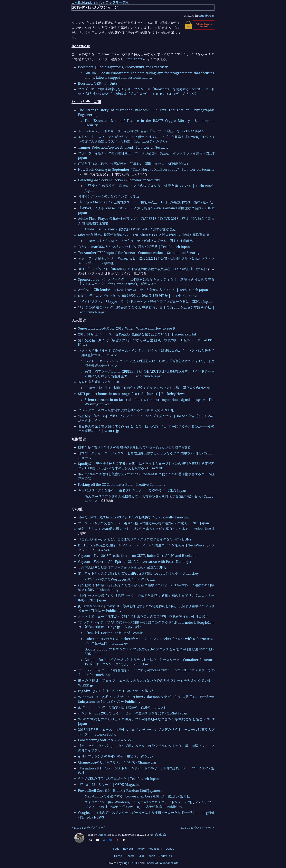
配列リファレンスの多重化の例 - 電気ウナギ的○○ (115, 756)
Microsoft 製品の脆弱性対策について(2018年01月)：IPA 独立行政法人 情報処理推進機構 (143, 235)
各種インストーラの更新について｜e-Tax (109, 196)
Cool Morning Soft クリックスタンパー (107, 740)
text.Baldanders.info (87, 2)
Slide (142, 856)
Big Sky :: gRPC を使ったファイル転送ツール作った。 (118, 691)
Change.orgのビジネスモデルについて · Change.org (117, 762)
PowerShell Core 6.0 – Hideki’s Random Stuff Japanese (120, 791)
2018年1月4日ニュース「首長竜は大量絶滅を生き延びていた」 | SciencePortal (137, 334)
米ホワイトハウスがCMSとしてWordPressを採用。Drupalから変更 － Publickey (138, 573)
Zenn (152, 856)
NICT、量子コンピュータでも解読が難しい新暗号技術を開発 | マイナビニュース (138, 296)
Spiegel (103, 835)
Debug (170, 849)
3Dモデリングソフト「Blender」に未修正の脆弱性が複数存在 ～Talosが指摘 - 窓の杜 (142, 269)
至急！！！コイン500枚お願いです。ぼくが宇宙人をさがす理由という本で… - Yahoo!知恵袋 (146, 529)
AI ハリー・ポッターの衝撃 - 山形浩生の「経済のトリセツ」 (122, 707)
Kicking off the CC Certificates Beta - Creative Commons (121, 484)
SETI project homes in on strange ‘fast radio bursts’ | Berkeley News (132, 394)
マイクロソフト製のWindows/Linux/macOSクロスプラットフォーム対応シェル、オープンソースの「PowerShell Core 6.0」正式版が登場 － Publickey (150, 804)
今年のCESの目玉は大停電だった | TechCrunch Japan (118, 779)
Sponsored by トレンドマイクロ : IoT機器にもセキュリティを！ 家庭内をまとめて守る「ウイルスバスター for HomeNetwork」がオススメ (146, 282)
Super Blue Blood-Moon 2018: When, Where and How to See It (127, 328)
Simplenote (134, 59)
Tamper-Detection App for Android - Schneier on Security (123, 147)
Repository (155, 849)
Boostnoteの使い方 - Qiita (98, 83)
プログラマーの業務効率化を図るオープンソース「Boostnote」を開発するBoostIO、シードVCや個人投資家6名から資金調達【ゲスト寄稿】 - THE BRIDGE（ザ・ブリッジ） (146, 91)
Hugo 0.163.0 (131, 863)
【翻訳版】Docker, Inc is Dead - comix (114, 633)
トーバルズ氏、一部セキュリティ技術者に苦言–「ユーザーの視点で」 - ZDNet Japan (141, 131)
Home (118, 856)
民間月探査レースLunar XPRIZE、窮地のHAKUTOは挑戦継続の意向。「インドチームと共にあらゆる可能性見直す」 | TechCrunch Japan (150, 374)
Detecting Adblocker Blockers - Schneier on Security (119, 180)
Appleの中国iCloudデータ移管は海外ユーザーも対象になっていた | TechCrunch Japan (143, 290)
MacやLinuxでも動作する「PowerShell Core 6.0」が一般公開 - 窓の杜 (137, 796)
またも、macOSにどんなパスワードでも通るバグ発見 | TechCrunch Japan (134, 247)
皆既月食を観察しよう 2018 (98, 382)
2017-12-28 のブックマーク (90, 828)
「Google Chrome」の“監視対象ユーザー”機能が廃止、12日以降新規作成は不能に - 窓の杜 (145, 202)
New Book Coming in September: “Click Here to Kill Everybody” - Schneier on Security (146, 169)
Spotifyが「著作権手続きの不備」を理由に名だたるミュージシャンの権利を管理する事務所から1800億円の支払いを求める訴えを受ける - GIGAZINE (146, 466)
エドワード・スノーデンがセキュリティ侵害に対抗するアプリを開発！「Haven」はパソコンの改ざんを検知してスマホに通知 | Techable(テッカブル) (146, 139)
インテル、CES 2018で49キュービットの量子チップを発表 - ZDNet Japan (133, 713)
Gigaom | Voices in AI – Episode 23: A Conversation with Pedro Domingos (135, 562)
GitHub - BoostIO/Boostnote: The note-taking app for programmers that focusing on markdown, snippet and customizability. (150, 75)
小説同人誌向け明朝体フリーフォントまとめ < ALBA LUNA (122, 567)
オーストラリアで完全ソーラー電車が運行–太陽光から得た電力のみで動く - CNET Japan (144, 523)
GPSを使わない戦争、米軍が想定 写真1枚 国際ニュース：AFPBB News (133, 164)
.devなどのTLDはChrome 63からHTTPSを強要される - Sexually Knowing (133, 517)
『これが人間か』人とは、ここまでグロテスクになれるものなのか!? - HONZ (135, 539)
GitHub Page (206, 16)
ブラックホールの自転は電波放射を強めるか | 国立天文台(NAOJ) (126, 410)
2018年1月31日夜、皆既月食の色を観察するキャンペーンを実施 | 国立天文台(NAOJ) (147, 388)
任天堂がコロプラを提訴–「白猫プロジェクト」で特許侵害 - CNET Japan (132, 490)
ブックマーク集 (117, 2)
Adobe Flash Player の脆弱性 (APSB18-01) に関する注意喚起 (130, 229)
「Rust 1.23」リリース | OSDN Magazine (109, 785)
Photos (130, 856)
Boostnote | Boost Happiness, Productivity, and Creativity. (123, 67)
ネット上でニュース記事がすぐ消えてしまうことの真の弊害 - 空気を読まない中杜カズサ (143, 617)
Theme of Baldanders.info (162, 863)
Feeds (116, 849)
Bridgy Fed (165, 856)
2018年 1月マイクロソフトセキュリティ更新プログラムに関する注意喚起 (139, 241)
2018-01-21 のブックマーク (197, 828)
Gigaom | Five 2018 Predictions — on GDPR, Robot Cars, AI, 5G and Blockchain (139, 556)
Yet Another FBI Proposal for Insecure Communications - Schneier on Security (139, 253)
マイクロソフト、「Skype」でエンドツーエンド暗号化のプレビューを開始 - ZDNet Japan (145, 302)
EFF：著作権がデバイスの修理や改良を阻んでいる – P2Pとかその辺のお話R (134, 447)
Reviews (128, 849)
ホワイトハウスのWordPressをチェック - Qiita (120, 579)
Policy (141, 849)
